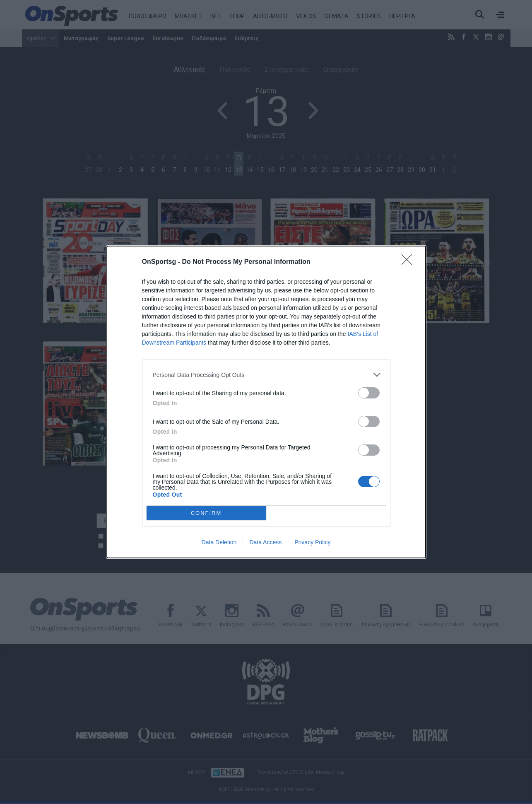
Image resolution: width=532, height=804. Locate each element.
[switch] (369, 393)
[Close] (409, 262)
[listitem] (266, 375)
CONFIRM (206, 513)
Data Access (265, 542)
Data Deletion (219, 542)
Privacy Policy (312, 542)
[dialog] (266, 402)
